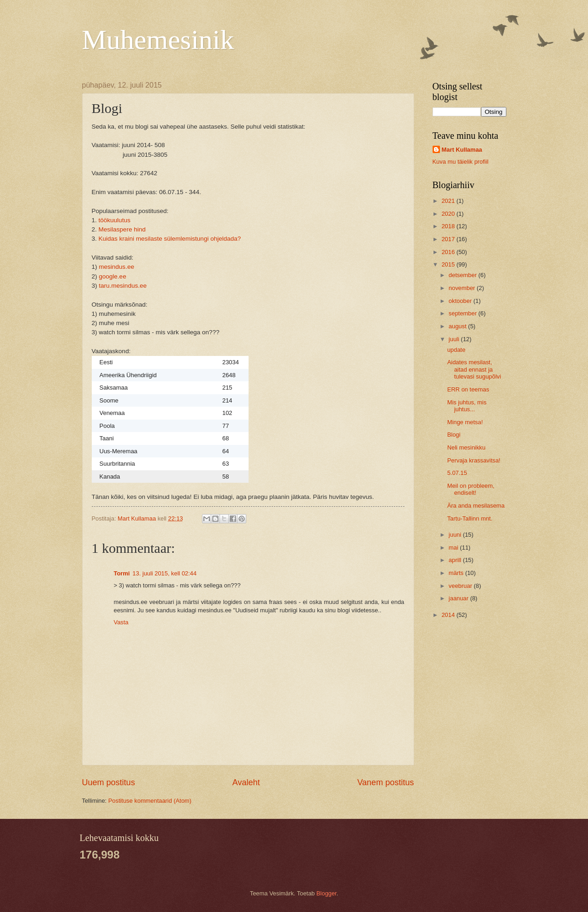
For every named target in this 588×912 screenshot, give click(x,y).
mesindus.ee (116, 267)
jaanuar (460, 598)
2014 (449, 615)
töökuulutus (114, 220)
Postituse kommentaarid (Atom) (150, 801)
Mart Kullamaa (462, 150)
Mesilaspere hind (122, 229)
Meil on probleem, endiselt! (471, 489)
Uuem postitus (109, 782)
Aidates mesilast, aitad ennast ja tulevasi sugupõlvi (474, 369)
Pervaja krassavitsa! (474, 460)
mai (454, 548)
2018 (449, 226)
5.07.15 (457, 473)
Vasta (121, 622)
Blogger (327, 893)
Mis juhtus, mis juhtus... (467, 406)
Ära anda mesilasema (476, 506)
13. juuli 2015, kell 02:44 (164, 573)
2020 (449, 214)
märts (457, 573)
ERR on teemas (468, 389)
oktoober (461, 301)
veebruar (461, 586)
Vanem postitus (386, 782)
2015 (449, 264)
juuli (455, 339)
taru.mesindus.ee (123, 286)
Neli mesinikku (466, 447)
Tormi (122, 573)
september (463, 313)
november (463, 288)
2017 (449, 239)
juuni (456, 535)
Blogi (454, 435)
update (456, 350)
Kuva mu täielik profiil (461, 162)
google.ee (112, 276)
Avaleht (246, 782)
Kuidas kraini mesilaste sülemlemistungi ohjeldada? (170, 239)
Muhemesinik (158, 40)
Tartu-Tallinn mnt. (470, 518)
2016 (449, 252)
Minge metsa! (465, 422)
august (458, 326)
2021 (449, 201)
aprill (456, 560)
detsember (463, 275)
